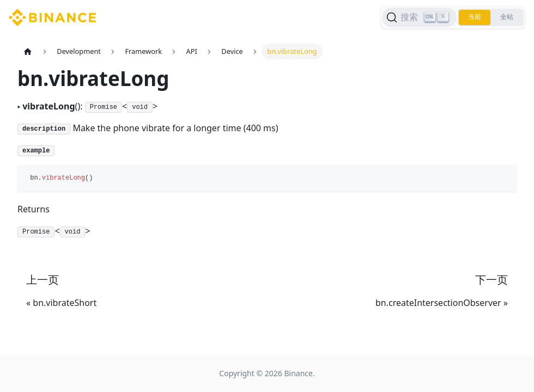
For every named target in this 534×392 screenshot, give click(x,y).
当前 (474, 17)
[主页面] (28, 51)
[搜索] (418, 17)
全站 (506, 17)
